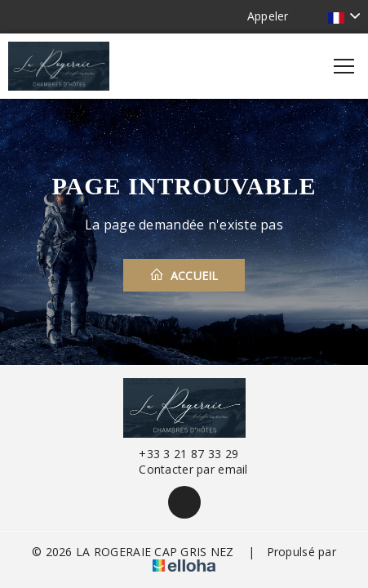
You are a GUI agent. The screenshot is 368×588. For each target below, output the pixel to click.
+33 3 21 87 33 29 (179, 454)
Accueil (184, 275)
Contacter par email (184, 469)
